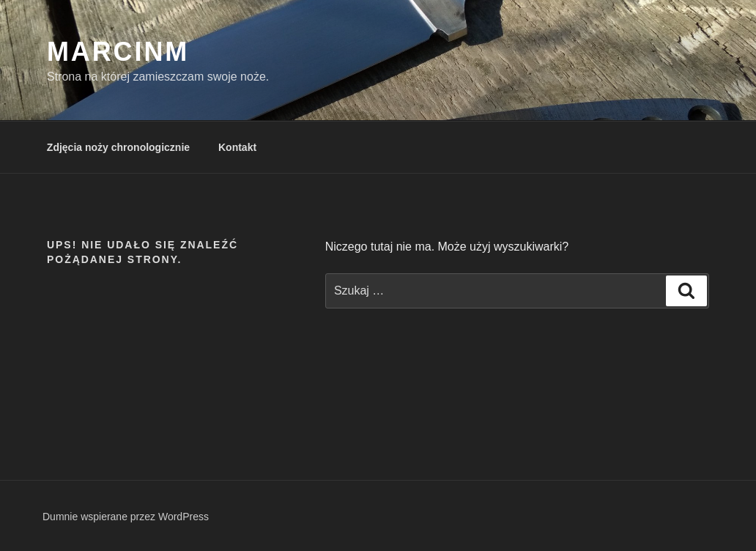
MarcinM (118, 52)
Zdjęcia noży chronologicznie (118, 147)
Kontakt (237, 147)
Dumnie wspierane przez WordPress (126, 517)
